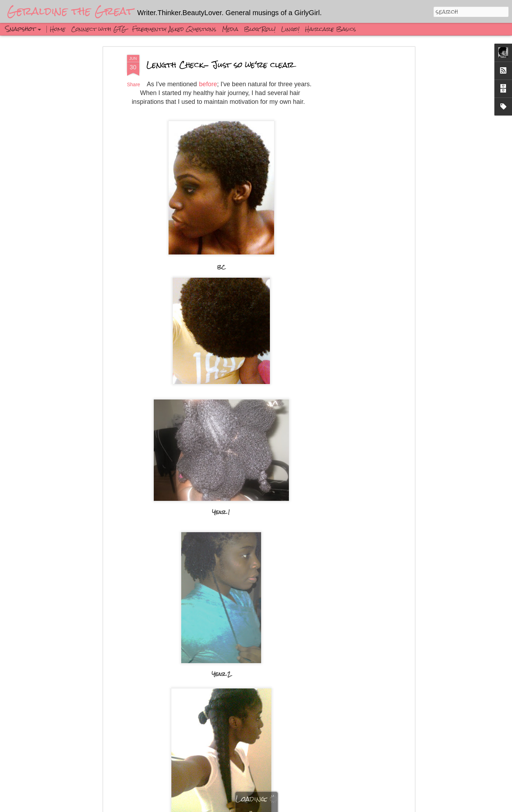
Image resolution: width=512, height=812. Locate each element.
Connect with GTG (99, 29)
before (208, 84)
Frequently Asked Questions (174, 29)
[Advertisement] (352, 166)
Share (134, 84)
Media (230, 29)
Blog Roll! (260, 29)
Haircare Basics (331, 29)
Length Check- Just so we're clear (220, 65)
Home (58, 29)
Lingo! (290, 29)
